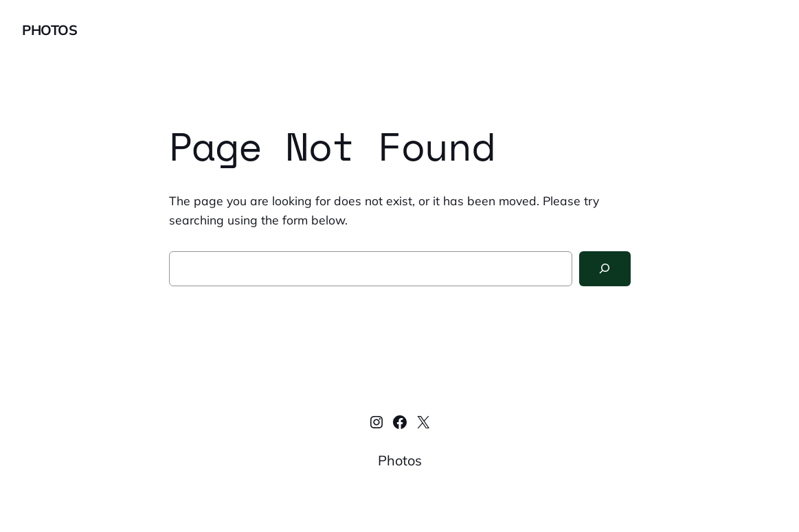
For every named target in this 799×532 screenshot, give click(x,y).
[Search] (605, 269)
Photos (50, 30)
